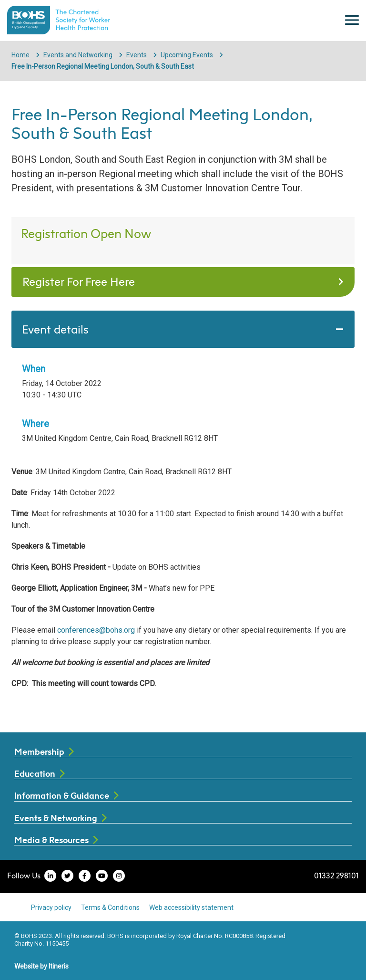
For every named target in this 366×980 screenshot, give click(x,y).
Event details (55, 329)
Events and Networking (78, 55)
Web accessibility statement (191, 907)
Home (20, 55)
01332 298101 (336, 876)
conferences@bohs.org (96, 630)
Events (137, 55)
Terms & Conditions (110, 907)
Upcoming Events (187, 55)
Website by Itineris (41, 966)
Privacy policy (51, 907)
